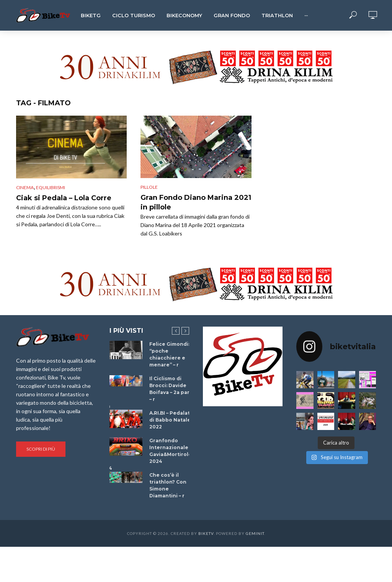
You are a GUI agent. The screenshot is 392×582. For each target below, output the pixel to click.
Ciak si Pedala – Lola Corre (64, 198)
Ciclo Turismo (134, 15)
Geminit (255, 533)
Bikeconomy (184, 15)
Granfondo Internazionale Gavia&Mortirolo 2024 (171, 451)
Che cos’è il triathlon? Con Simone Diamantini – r (168, 485)
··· (306, 15)
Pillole (149, 187)
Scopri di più (41, 449)
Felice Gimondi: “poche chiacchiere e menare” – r (169, 354)
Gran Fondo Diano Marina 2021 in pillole (196, 203)
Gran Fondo (232, 15)
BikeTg (91, 15)
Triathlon (277, 15)
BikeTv (206, 533)
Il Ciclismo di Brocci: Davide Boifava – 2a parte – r (172, 389)
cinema (25, 187)
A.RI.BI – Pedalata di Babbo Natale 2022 (171, 420)
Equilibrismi (51, 187)
